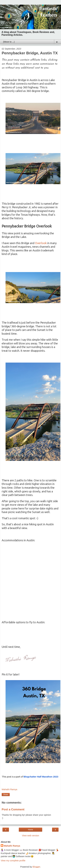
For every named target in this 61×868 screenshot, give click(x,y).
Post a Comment (13, 809)
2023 (41, 777)
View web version (30, 836)
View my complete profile (13, 861)
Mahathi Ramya (12, 846)
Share (6, 795)
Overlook (41, 243)
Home (30, 830)
